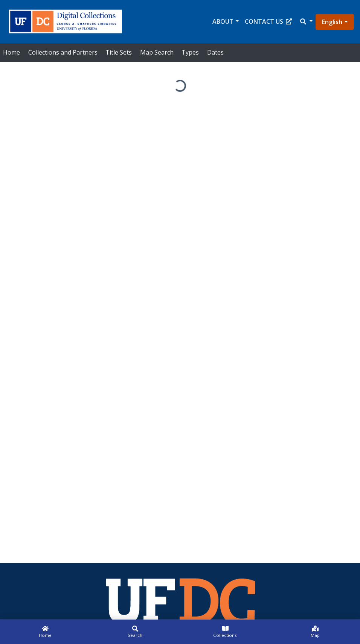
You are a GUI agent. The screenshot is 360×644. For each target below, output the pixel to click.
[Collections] (225, 632)
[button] (306, 22)
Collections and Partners (63, 52)
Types (190, 52)
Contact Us (268, 21)
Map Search (157, 52)
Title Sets (119, 52)
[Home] (45, 632)
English (332, 22)
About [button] (223, 21)
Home (11, 52)
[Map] (315, 632)
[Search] (135, 632)
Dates (215, 52)
